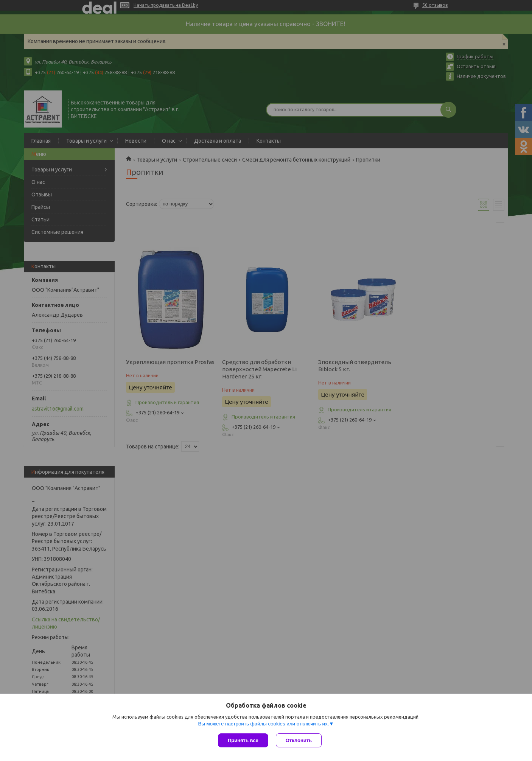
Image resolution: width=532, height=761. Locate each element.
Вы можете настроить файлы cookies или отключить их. (263, 724)
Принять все (243, 740)
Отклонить (299, 740)
